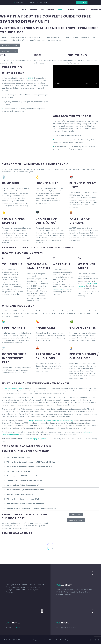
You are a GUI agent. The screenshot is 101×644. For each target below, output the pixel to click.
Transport (70, 10)
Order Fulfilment (47, 10)
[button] (50, 456)
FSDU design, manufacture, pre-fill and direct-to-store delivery (49, 420)
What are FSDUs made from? (19, 470)
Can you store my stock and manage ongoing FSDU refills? (32, 507)
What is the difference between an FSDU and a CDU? (29, 466)
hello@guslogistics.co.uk (39, 2)
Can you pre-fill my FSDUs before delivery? (25, 480)
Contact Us (83, 10)
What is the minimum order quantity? (23, 498)
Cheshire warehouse (61, 289)
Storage (34, 10)
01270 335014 (20, 2)
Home (24, 10)
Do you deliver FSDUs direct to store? (23, 484)
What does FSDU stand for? (18, 456)
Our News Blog (62, 639)
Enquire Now (82, 2)
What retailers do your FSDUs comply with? (25, 489)
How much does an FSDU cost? (20, 493)
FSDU (30, 78)
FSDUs (60, 10)
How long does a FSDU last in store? (22, 475)
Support (37, 639)
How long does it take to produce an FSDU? (25, 503)
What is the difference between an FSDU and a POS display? (32, 461)
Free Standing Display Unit (14, 387)
